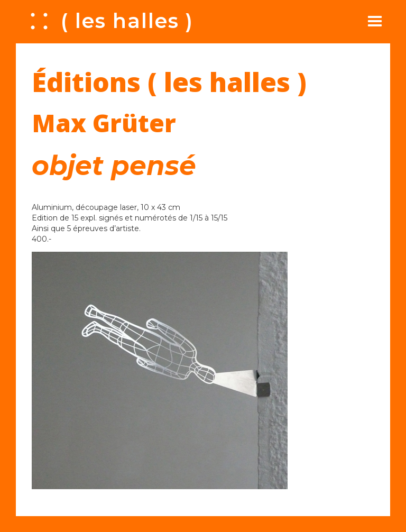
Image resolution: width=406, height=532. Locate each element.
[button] (375, 21)
